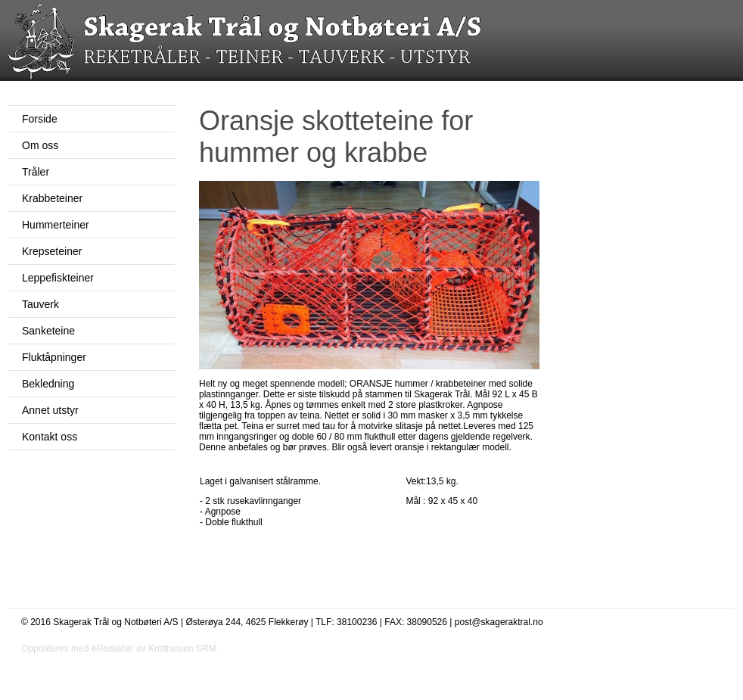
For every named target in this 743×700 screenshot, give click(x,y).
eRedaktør (113, 649)
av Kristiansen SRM (176, 649)
